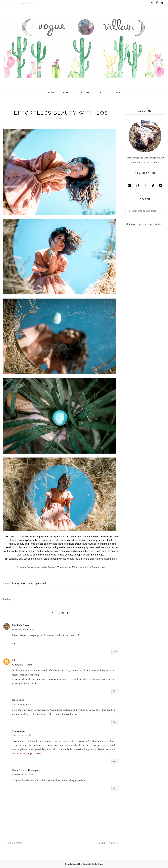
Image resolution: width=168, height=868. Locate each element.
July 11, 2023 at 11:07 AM (21, 735)
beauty (16, 583)
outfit (30, 583)
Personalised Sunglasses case (27, 754)
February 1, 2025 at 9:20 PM (23, 775)
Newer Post (15, 843)
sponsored (40, 583)
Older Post (107, 843)
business (36, 683)
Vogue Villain (77, 864)
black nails (18, 700)
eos (59, 544)
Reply (115, 652)
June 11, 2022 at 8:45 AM (22, 704)
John (14, 660)
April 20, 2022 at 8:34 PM (22, 665)
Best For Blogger (98, 864)
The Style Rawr (21, 625)
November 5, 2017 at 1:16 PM (23, 630)
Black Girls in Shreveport (26, 770)
